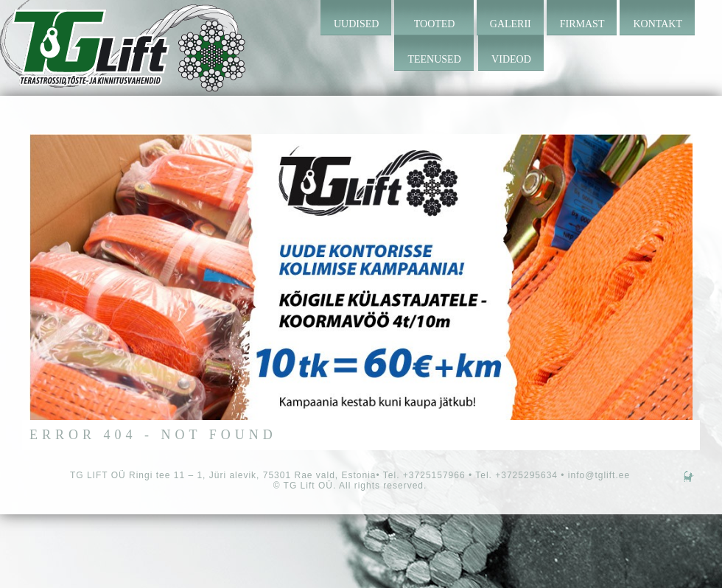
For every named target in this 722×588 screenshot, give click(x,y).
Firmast (582, 24)
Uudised (356, 24)
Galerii (511, 24)
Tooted (435, 24)
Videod (511, 59)
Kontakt (658, 24)
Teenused (434, 59)
